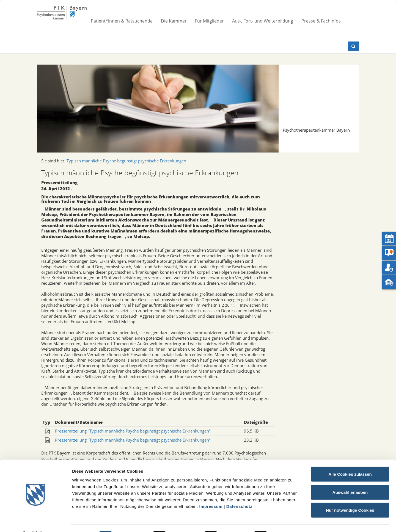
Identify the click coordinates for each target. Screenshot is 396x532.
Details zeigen (292, 521)
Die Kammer (174, 21)
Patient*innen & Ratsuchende (122, 21)
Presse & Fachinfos (321, 21)
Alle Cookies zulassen (350, 460)
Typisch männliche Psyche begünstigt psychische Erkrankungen (126, 161)
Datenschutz (239, 492)
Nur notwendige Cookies (350, 496)
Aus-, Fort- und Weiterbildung (263, 21)
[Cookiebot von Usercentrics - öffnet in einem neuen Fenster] (36, 521)
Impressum (211, 492)
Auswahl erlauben (350, 478)
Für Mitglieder (209, 21)
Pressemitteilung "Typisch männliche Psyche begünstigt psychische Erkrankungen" (133, 431)
